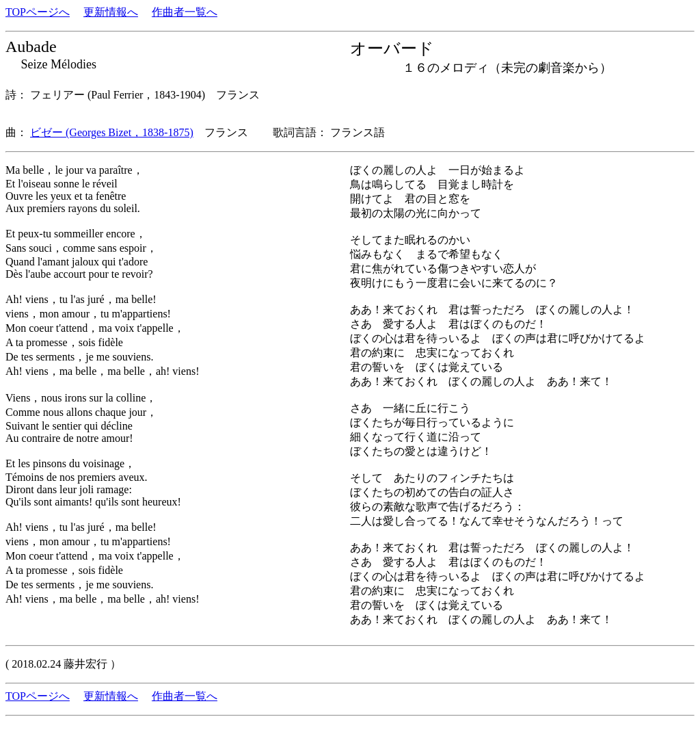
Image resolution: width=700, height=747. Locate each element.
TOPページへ (38, 12)
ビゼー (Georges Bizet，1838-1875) (112, 132)
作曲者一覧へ (185, 12)
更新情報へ (111, 12)
